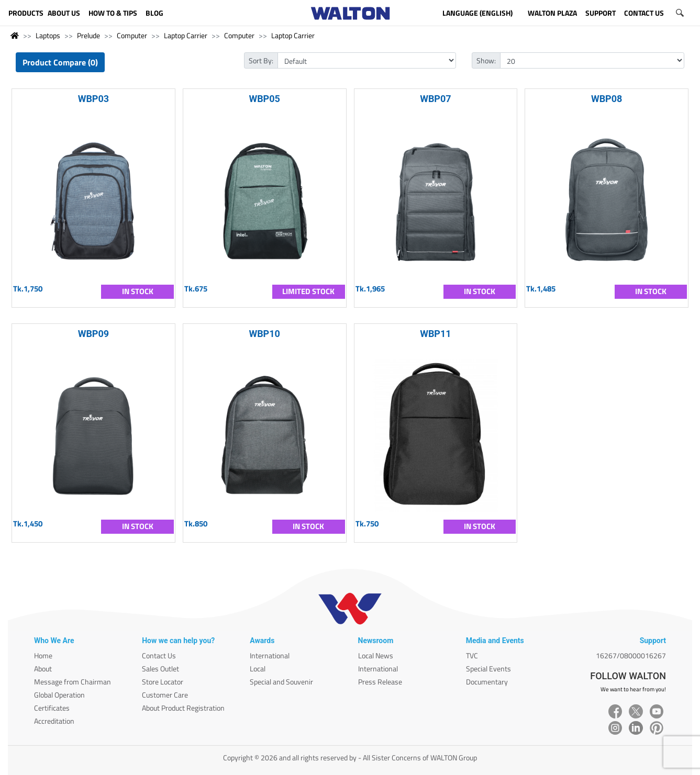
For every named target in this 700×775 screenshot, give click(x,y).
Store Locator (163, 682)
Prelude (88, 35)
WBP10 (264, 334)
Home (43, 655)
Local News (376, 655)
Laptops (48, 35)
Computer (132, 35)
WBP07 (436, 99)
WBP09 (94, 334)
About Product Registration (183, 708)
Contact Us (159, 655)
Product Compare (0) (60, 62)
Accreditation (54, 721)
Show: (486, 60)
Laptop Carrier (186, 35)
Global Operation (59, 695)
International (270, 655)
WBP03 (94, 99)
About (43, 669)
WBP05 (264, 99)
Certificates (52, 708)
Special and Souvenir (281, 682)
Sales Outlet (160, 669)
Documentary (487, 682)
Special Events (488, 669)
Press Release (380, 682)
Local (258, 669)
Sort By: (261, 60)
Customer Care (165, 695)
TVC (472, 655)
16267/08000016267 (631, 655)
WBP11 (436, 334)
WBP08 (607, 99)
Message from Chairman (73, 682)
